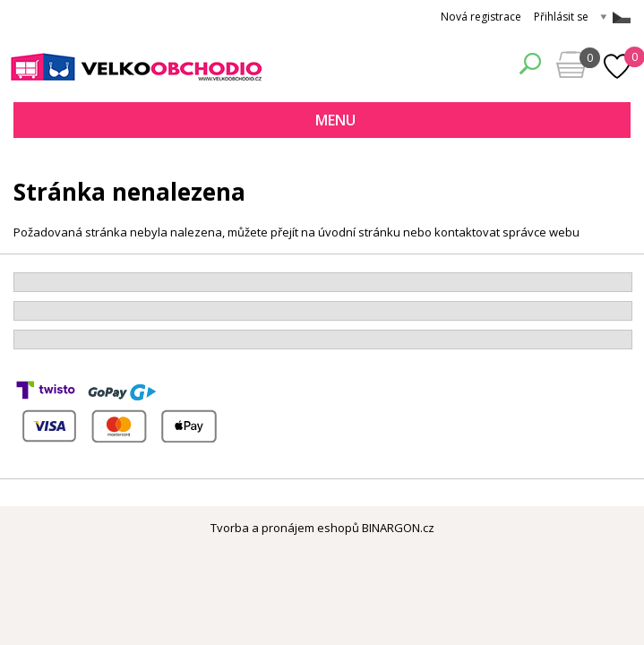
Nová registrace (481, 17)
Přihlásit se (561, 17)
